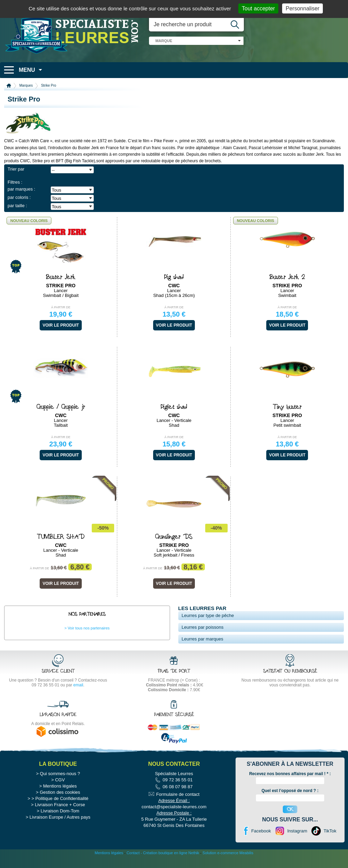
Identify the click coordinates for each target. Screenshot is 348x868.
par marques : (21, 189)
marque (164, 41)
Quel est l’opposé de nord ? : (290, 804)
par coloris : (19, 197)
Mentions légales (60, 799)
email (78, 685)
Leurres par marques (203, 639)
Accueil (9, 86)
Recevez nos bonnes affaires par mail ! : (290, 787)
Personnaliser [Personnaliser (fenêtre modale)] (302, 8)
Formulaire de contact (178, 807)
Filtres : (15, 182)
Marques (26, 85)
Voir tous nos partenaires (89, 628)
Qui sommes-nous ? (60, 787)
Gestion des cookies (60, 805)
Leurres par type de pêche (208, 615)
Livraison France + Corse (60, 818)
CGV (60, 793)
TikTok (330, 844)
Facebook (261, 844)
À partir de (61, 307)
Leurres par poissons (203, 627)
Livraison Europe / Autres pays (60, 830)
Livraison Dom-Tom (60, 824)
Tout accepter (258, 8)
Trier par (16, 169)
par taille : (17, 206)
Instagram (297, 844)
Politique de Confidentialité (62, 812)
